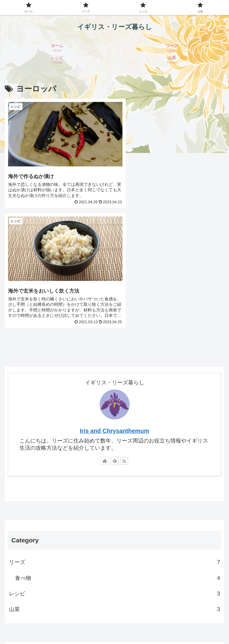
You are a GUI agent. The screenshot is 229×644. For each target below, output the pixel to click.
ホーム (41, 616)
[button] (215, 538)
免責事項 (60, 625)
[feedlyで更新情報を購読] (115, 339)
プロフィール (114, 616)
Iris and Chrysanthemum (115, 309)
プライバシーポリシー (188, 616)
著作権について (169, 625)
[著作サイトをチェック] (105, 339)
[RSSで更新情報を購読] (124, 339)
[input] (114, 538)
